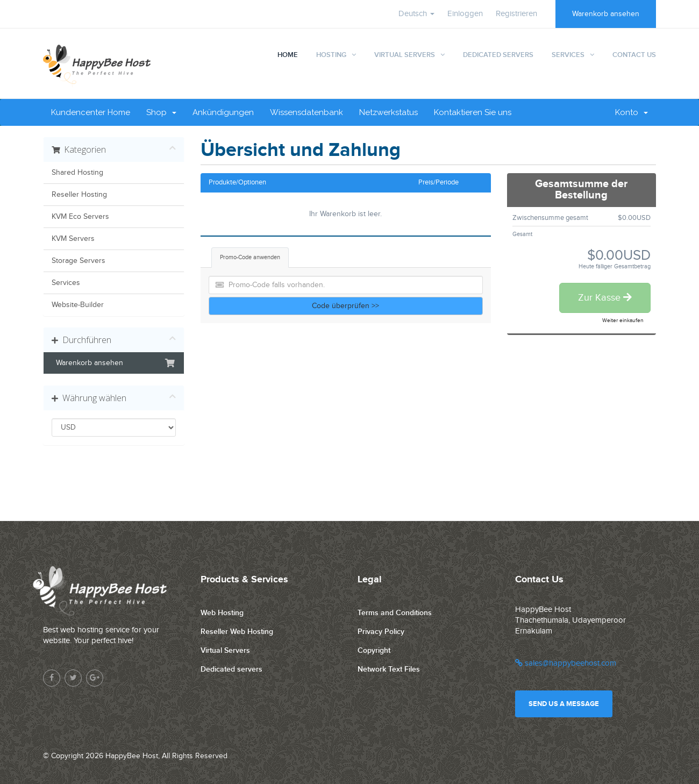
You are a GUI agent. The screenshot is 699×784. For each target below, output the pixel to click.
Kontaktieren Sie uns (473, 112)
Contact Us (634, 55)
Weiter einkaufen (623, 320)
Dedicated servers (231, 669)
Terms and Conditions (395, 613)
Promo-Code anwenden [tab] (250, 257)
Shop (161, 112)
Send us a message (564, 704)
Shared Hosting (77, 173)
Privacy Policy (381, 632)
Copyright (374, 650)
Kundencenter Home (91, 112)
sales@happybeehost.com (566, 663)
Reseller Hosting (79, 195)
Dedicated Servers (498, 55)
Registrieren (516, 14)
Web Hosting (222, 613)
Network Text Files (389, 669)
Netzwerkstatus (388, 112)
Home (288, 55)
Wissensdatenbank (306, 112)
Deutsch (416, 14)
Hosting (331, 55)
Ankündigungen (223, 112)
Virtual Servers (405, 55)
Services (568, 55)
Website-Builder (78, 305)
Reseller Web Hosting (237, 632)
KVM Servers (73, 239)
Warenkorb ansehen (606, 14)
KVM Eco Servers (80, 217)
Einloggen (465, 14)
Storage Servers (79, 261)
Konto (632, 112)
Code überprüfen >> (345, 306)
